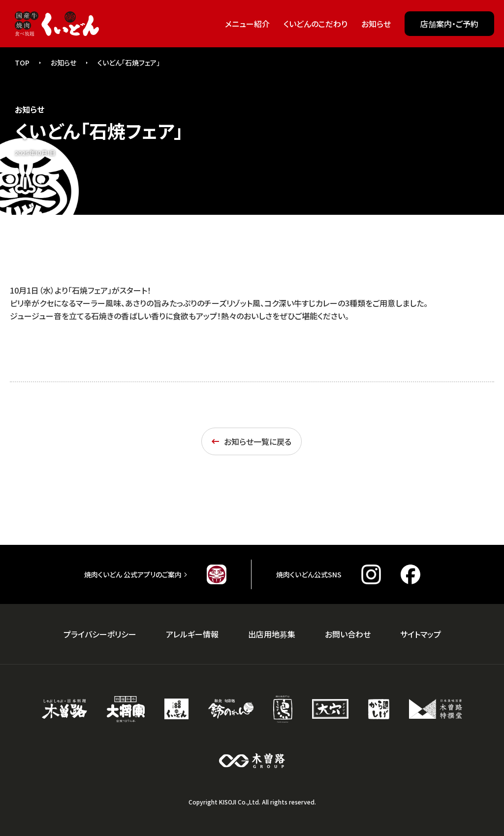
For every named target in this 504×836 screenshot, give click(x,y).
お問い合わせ (348, 634)
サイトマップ (421, 634)
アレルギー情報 (192, 634)
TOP (22, 63)
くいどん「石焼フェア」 (129, 63)
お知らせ (63, 63)
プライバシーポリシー (100, 634)
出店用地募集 (272, 634)
